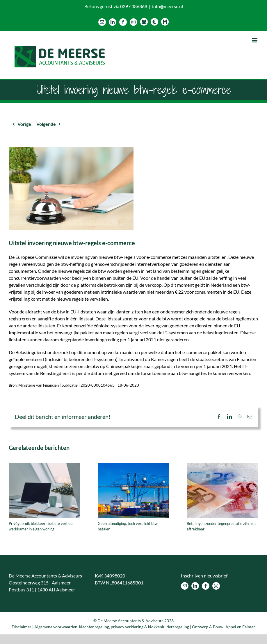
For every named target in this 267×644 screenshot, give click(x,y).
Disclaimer (22, 627)
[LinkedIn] (195, 586)
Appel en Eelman (241, 627)
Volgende (46, 124)
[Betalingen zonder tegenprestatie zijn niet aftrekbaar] (223, 466)
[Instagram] (216, 586)
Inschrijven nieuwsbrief (204, 576)
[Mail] (185, 586)
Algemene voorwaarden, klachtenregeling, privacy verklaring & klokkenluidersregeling (112, 627)
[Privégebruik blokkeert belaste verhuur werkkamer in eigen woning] (44, 466)
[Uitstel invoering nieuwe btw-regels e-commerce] (133, 188)
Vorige (24, 124)
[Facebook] (206, 586)
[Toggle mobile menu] (255, 40)
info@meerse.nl (168, 6)
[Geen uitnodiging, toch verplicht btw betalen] (133, 466)
